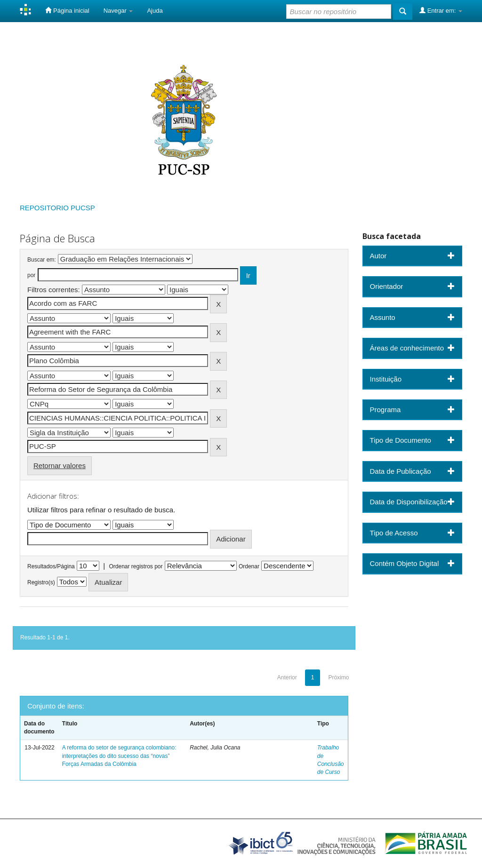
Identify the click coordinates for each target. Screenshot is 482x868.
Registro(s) (41, 582)
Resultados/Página (51, 566)
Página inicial (67, 10)
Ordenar (249, 566)
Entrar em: (441, 10)
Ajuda (155, 11)
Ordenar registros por (136, 566)
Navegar (118, 11)
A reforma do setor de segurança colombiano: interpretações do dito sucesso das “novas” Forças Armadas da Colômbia (119, 756)
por (31, 275)
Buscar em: (42, 260)
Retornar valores (60, 466)
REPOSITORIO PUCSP (57, 208)
